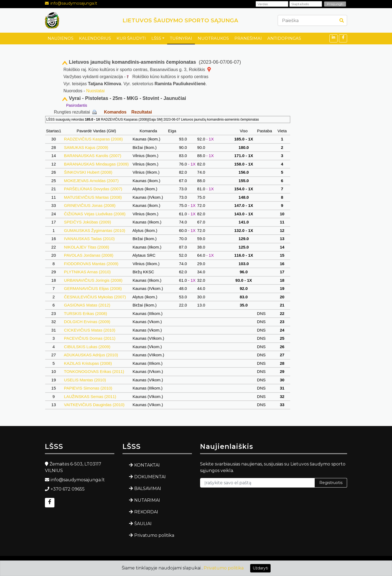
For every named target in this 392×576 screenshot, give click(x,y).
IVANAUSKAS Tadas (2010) (89, 239)
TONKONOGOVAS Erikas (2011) (94, 371)
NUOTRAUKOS (213, 38)
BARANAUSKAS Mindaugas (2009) (96, 164)
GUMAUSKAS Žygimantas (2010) (95, 230)
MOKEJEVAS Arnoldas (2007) (91, 181)
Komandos (115, 112)
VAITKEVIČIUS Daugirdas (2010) (94, 405)
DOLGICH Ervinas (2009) (87, 322)
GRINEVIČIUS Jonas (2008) (90, 205)
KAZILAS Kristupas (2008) (88, 363)
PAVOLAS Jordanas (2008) (89, 255)
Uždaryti (260, 568)
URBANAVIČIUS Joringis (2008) (93, 280)
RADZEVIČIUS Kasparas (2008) (93, 139)
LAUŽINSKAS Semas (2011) (90, 396)
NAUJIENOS (61, 38)
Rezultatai (142, 112)
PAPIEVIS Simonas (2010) (88, 388)
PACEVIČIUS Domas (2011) (90, 338)
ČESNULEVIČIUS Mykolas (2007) (95, 297)
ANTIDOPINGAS (284, 38)
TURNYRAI (181, 38)
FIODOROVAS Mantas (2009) (91, 264)
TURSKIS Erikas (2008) (85, 313)
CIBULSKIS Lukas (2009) (87, 347)
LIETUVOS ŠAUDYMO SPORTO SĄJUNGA (180, 20)
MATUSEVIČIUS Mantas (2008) (93, 197)
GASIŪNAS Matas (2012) (87, 305)
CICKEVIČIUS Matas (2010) (90, 330)
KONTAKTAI (147, 465)
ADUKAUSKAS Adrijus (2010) (91, 355)
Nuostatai (96, 91)
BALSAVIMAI (148, 488)
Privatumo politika (154, 535)
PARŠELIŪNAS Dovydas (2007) (93, 189)
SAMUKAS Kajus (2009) (86, 147)
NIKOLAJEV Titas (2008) (87, 247)
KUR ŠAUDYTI (131, 38)
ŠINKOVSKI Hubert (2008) (88, 172)
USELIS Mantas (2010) (85, 380)
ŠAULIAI (143, 524)
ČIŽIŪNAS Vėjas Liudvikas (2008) (95, 214)
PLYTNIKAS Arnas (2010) (87, 272)
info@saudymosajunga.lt (74, 3)
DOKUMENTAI (150, 477)
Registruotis (331, 483)
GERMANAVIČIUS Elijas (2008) (93, 288)
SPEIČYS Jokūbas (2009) (88, 222)
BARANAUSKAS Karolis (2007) (93, 156)
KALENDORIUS (95, 38)
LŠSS (156, 38)
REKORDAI (146, 512)
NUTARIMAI (147, 500)
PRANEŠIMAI (248, 38)
